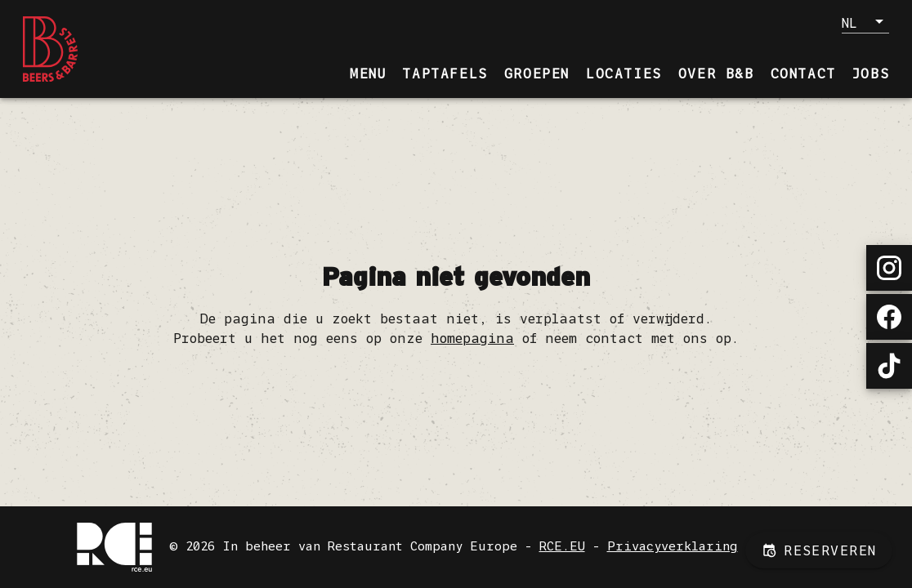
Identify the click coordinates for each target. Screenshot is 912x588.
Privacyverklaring (673, 546)
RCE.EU (562, 546)
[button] (865, 22)
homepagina (472, 338)
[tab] (368, 73)
